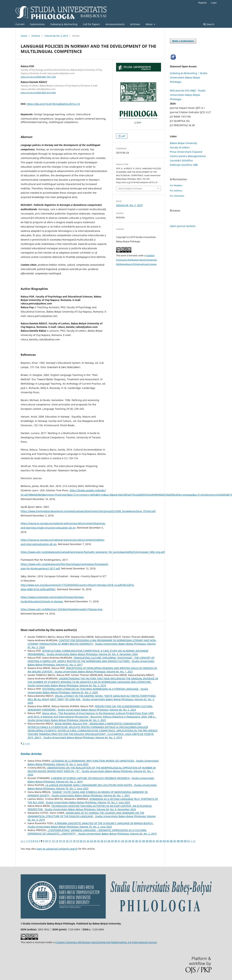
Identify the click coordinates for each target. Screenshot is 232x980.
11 (50, 841)
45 (168, 841)
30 (116, 841)
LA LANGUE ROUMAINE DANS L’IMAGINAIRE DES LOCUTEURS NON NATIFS (89, 785)
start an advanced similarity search (57, 849)
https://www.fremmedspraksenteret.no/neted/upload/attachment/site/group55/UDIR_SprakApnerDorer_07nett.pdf (88, 511)
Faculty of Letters (180, 147)
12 (53, 841)
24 (95, 841)
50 (185, 841)
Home (24, 36)
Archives (135, 24)
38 (144, 841)
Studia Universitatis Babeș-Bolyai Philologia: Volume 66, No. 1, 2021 (94, 672)
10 (46, 841)
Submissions (37, 24)
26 (102, 841)
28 (109, 841)
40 (150, 841)
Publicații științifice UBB (184, 165)
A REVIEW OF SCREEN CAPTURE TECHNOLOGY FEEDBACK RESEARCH (91, 778)
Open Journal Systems (183, 226)
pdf (123, 136)
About (149, 24)
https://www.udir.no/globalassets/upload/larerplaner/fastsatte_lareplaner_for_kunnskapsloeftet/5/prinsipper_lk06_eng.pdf (93, 552)
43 (161, 841)
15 (64, 841)
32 (123, 841)
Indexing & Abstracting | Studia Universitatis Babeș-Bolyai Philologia (189, 77)
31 (119, 841)
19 (78, 841)
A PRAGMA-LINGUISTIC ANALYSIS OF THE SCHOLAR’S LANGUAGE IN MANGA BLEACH (104, 823)
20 (81, 841)
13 (57, 841)
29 (112, 841)
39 (147, 841)
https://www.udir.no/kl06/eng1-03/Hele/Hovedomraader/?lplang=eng (62, 609)
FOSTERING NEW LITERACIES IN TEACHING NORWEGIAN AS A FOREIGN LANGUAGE (91, 689)
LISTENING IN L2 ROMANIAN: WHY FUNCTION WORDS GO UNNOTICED (93, 761)
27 (105, 841)
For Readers (176, 185)
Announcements (115, 24)
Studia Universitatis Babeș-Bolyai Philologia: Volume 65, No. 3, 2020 (88, 691)
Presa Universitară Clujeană (186, 152)
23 (91, 841)
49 (182, 841)
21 (85, 841)
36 (137, 841)
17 (71, 841)
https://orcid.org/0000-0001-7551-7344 (38, 77)
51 (189, 841)
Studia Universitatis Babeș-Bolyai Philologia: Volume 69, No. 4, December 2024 (92, 654)
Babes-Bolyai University (184, 143)
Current (20, 24)
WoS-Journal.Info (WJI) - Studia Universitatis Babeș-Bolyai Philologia (188, 95)
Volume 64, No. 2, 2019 (56, 36)
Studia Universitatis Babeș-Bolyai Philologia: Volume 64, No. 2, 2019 (83, 737)
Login (214, 3)
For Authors (176, 191)
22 (88, 841)
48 (178, 841)
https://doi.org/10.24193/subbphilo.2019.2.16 (53, 104)
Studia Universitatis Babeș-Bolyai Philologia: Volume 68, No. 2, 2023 (97, 710)
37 (140, 841)
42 (157, 841)
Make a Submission (183, 41)
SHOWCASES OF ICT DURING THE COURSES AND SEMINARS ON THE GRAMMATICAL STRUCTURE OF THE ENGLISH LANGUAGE (86, 815)
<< (22, 841)
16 (67, 841)
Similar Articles (31, 754)
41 (154, 841)
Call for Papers (91, 24)
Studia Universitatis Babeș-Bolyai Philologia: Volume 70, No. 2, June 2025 (88, 802)
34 (130, 841)
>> (28, 743)
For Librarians (177, 196)
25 (98, 841)
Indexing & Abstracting (64, 24)
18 (74, 841)
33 (126, 841)
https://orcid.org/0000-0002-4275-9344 (38, 93)
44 (164, 841)
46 (171, 841)
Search (209, 24)
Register (203, 3)
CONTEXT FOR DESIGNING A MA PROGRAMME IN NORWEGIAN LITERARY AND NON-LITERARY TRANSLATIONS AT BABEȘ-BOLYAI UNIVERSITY (92, 642)
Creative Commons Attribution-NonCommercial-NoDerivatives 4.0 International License (137, 260)
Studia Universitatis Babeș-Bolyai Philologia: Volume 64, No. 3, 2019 (67, 685)
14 (60, 841)
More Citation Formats (130, 188)
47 (175, 841)
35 (133, 841)
